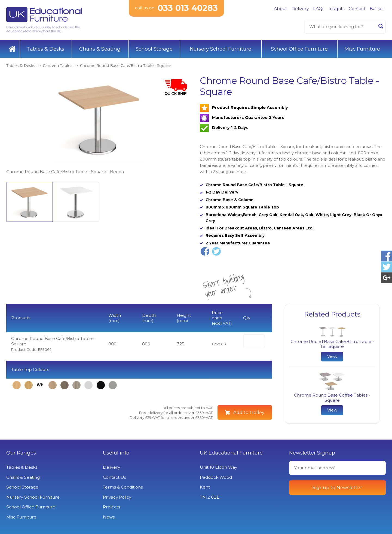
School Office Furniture (299, 49)
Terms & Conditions (123, 487)
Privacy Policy (117, 497)
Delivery (300, 9)
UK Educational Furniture (231, 453)
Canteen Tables (58, 65)
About (280, 9)
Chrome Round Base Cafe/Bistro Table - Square (125, 65)
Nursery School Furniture (220, 49)
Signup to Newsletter (337, 487)
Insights (336, 9)
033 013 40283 (188, 8)
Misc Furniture (362, 49)
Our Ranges (21, 453)
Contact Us (114, 477)
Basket (377, 9)
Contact (357, 9)
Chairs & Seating (100, 49)
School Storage (154, 49)
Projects (111, 507)
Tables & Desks (46, 49)
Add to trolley (249, 412)
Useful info (116, 453)
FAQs (319, 9)
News (109, 517)
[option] (99, 125)
